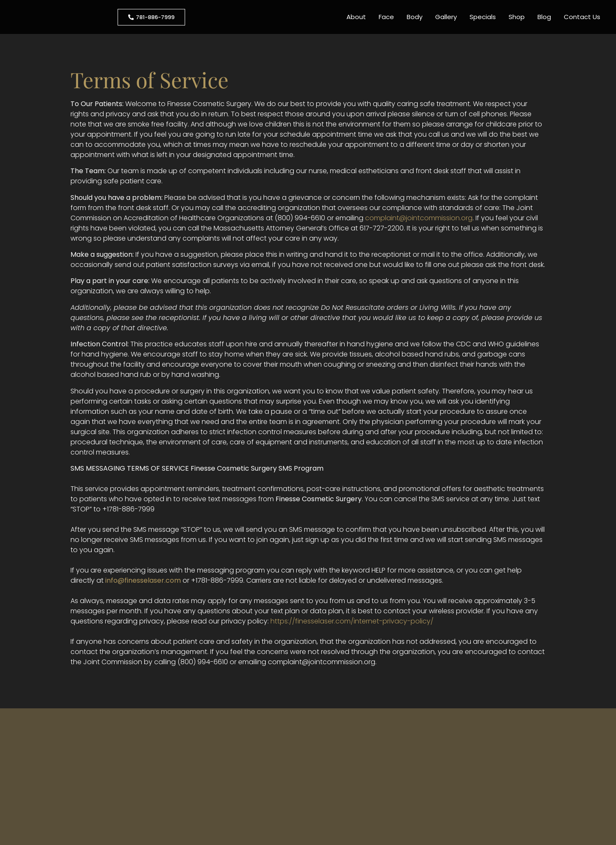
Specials (483, 17)
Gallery (446, 17)
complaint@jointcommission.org (419, 218)
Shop (517, 17)
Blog (544, 17)
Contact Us (582, 17)
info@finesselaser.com (143, 580)
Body (415, 17)
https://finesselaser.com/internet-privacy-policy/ (352, 621)
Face (386, 17)
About (356, 17)
